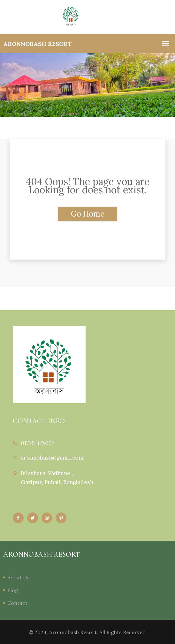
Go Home (88, 214)
